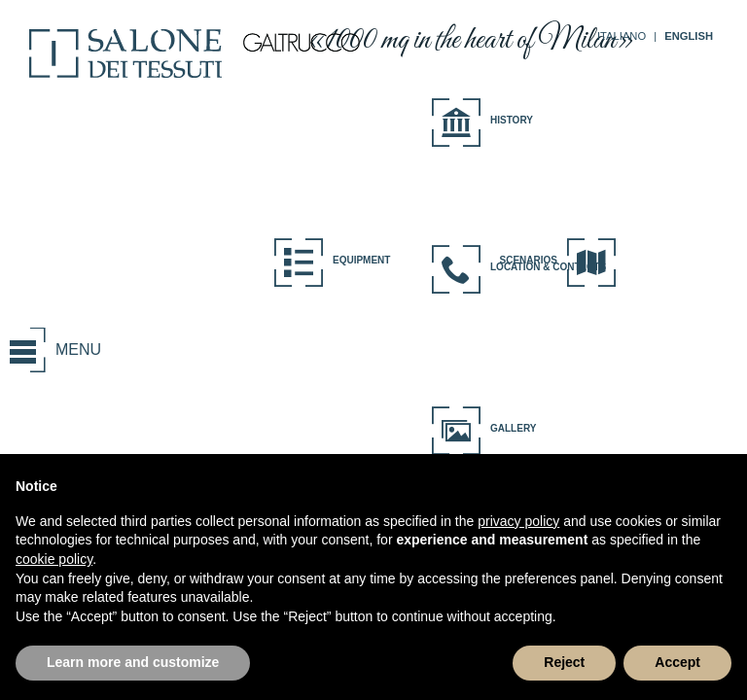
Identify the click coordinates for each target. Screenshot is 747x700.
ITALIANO (622, 36)
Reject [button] (564, 662)
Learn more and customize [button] (133, 662)
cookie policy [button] (54, 559)
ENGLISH (689, 36)
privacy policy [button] (518, 521)
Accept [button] (677, 662)
